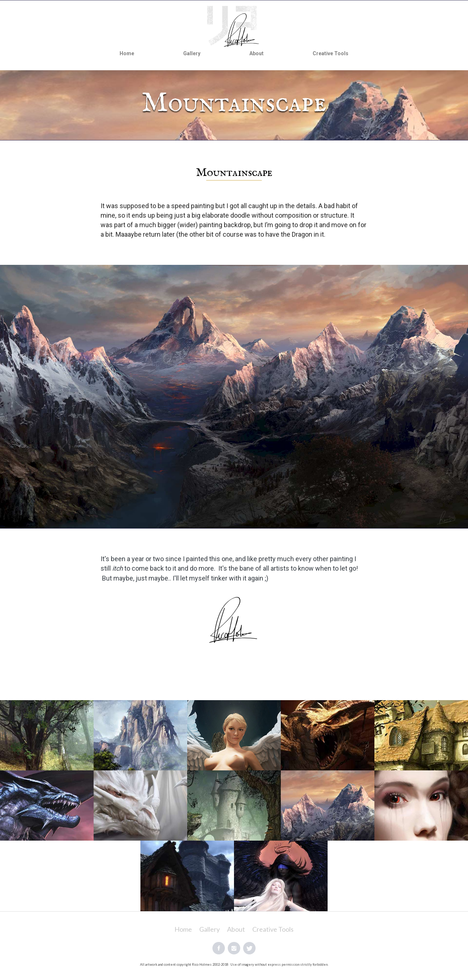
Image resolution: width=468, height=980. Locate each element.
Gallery (192, 53)
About (256, 53)
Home (127, 53)
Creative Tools (331, 53)
